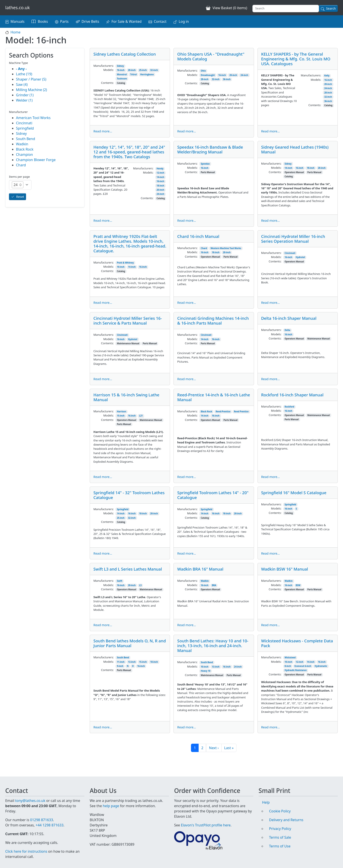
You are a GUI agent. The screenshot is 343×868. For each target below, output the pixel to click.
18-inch (160, 186)
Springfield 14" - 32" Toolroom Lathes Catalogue (129, 495)
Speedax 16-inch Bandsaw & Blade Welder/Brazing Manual (210, 149)
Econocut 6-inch (303, 666)
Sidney (120, 66)
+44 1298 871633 (50, 820)
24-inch (244, 75)
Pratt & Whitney (125, 263)
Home (16, 32)
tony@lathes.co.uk (30, 795)
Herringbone (147, 75)
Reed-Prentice (223, 412)
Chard (204, 248)
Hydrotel (300, 257)
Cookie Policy (280, 806)
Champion (24, 155)
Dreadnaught (208, 75)
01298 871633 (41, 815)
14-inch (160, 177)
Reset (20, 197)
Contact (160, 21)
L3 (140, 585)
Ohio (203, 71)
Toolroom (122, 79)
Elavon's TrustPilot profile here (206, 820)
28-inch (205, 79)
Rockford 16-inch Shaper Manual (292, 395)
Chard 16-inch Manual (198, 236)
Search (331, 8)
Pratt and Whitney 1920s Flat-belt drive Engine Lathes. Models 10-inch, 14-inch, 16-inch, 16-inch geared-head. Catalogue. (130, 243)
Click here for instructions (26, 851)
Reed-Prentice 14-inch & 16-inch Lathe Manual (214, 397)
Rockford (289, 407)
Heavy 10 (206, 671)
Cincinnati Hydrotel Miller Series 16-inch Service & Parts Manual (128, 321)
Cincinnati (290, 253)
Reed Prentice (241, 412)
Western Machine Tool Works (226, 248)
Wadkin (205, 581)
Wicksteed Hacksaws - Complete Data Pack (297, 643)
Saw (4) (22, 84)
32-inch (154, 70)
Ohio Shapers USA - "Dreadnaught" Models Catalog (211, 56)
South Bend (123, 658)
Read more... (103, 131)
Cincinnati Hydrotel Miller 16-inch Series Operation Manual (293, 239)
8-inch (288, 666)
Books (43, 21)
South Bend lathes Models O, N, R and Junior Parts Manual (130, 643)
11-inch (121, 662)
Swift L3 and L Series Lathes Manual (128, 569)
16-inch (121, 70)
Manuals (17, 21)
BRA (214, 585)
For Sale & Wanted (126, 21)
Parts (64, 21)
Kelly (327, 76)
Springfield (123, 509)
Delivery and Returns (286, 815)
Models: (108, 70)
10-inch (121, 267)
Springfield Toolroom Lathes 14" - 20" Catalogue (213, 495)
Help (266, 797)
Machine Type (18, 63)
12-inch (160, 173)
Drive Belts (90, 21)
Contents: (107, 83)
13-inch (132, 662)
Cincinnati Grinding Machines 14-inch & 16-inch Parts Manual (213, 321)
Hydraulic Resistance (296, 670)
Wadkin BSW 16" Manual (285, 569)
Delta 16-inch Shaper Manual (289, 318)
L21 (141, 416)
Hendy (160, 169)
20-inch (132, 70)
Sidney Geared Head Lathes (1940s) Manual (295, 149)
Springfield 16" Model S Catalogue (294, 493)
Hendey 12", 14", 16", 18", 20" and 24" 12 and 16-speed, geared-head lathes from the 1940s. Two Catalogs (129, 152)
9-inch (120, 666)
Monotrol (122, 75)
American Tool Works (33, 118)
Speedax (205, 164)
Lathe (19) (24, 74)
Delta (287, 330)
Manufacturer (18, 112)
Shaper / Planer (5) (31, 79)
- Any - (21, 69)
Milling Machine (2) (31, 90)
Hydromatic (321, 666)
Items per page (19, 177)
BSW (298, 585)
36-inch (227, 79)
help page (111, 801)
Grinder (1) (25, 95)
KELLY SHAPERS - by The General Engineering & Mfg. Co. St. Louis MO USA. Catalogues (296, 59)
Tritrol (133, 75)
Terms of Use (280, 841)
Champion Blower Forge (36, 160)
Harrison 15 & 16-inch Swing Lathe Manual (126, 397)
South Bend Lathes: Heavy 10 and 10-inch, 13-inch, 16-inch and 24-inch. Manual (213, 646)
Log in (184, 21)
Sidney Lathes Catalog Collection (125, 54)
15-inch (121, 416)
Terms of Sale (280, 832)
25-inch (143, 70)
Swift (120, 581)
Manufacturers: (104, 66)
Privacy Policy (280, 823)
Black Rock (206, 412)
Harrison (121, 412)
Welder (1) (24, 100)
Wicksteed (290, 658)
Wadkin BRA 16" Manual (200, 569)
